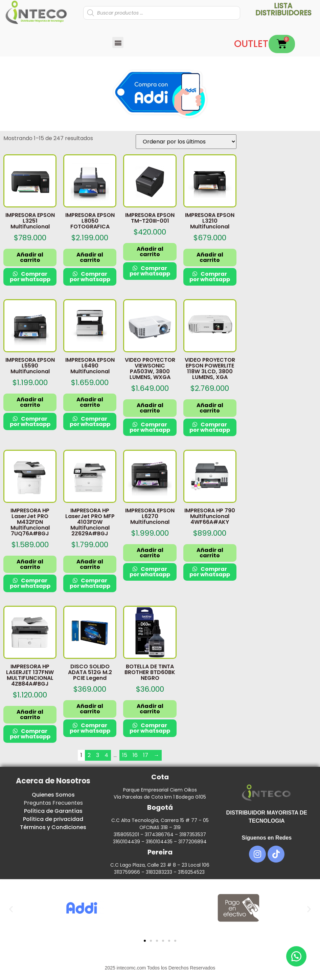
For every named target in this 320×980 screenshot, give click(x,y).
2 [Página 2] (89, 755)
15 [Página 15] (125, 755)
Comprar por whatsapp (30, 277)
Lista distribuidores (283, 9)
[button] (118, 42)
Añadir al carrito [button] (30, 257)
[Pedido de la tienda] (186, 142)
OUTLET (251, 44)
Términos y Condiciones (53, 827)
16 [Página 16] (135, 755)
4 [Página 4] (106, 755)
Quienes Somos (53, 795)
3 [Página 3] (98, 755)
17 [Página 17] (146, 755)
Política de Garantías (53, 811)
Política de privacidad (53, 819)
